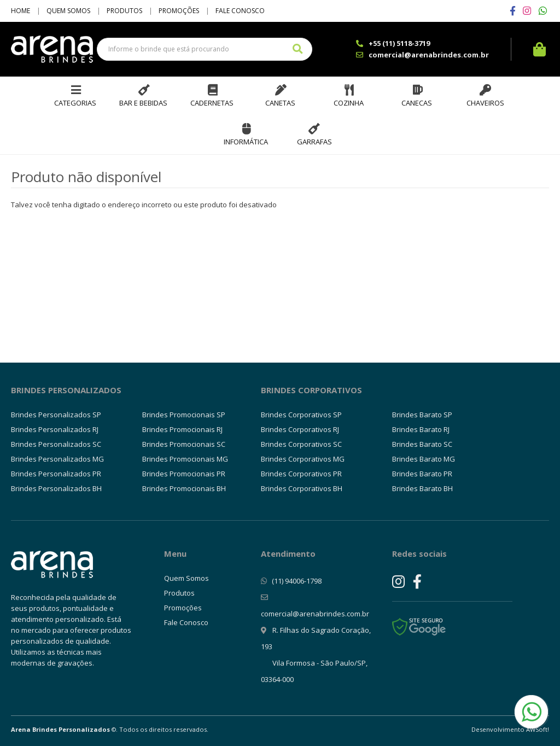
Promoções (179, 11)
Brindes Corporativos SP (301, 415)
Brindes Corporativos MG (303, 459)
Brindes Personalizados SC (56, 444)
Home (21, 11)
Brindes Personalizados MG (57, 459)
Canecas (417, 103)
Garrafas (314, 142)
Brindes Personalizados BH (56, 488)
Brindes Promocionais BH (184, 488)
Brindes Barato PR (422, 474)
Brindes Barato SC (422, 444)
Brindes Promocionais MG (185, 459)
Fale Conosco (240, 11)
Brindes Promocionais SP (184, 415)
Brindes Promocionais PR (184, 474)
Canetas (280, 103)
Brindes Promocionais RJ (182, 429)
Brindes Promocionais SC (184, 444)
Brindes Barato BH (422, 488)
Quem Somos (68, 11)
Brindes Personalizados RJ (55, 429)
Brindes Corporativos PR (301, 474)
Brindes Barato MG (424, 459)
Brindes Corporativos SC (301, 444)
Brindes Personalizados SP (56, 415)
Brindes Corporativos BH (302, 488)
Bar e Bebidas (143, 103)
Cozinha (349, 103)
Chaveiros (485, 103)
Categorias (75, 103)
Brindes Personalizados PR (56, 474)
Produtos (124, 11)
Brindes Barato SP (422, 415)
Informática (246, 142)
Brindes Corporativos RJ (300, 429)
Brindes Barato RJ (421, 429)
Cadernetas (212, 103)
